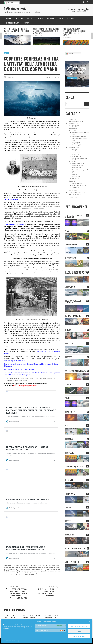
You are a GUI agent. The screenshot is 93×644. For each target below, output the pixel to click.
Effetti (70, 181)
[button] (89, 621)
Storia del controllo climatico (81, 133)
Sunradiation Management (80, 170)
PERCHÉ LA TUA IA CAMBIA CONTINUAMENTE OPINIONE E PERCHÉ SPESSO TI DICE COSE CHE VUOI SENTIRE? (75, 32)
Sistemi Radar (76, 163)
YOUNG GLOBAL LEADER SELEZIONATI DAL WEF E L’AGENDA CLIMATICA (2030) (17, 30)
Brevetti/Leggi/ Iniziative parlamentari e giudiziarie (77, 273)
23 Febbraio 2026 (8, 33)
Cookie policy (7, 641)
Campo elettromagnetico (76, 193)
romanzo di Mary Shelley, (34, 146)
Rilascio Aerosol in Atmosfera (74, 302)
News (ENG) (72, 126)
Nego (79, 631)
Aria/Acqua (75, 152)
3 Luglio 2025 (10, 77)
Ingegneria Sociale (74, 121)
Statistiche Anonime (79, 626)
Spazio (74, 178)
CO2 (73, 174)
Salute (6, 53)
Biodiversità (76, 183)
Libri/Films (72, 190)
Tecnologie (72, 161)
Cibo (74, 150)
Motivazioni (72, 147)
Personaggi (76, 145)
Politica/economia (78, 185)
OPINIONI (72, 119)
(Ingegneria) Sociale (78, 159)
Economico (76, 156)
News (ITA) (72, 124)
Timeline (71, 130)
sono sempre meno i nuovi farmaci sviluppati (42, 195)
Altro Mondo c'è (73, 195)
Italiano (9, 3)
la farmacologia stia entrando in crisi (34, 193)
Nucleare (75, 176)
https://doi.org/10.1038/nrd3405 (14, 361)
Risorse (74, 154)
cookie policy (15, 641)
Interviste (71, 128)
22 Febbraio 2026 (67, 37)
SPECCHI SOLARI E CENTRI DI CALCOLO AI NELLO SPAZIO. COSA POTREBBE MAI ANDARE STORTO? (46, 31)
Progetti (75, 143)
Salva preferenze (79, 636)
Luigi (10, 144)
